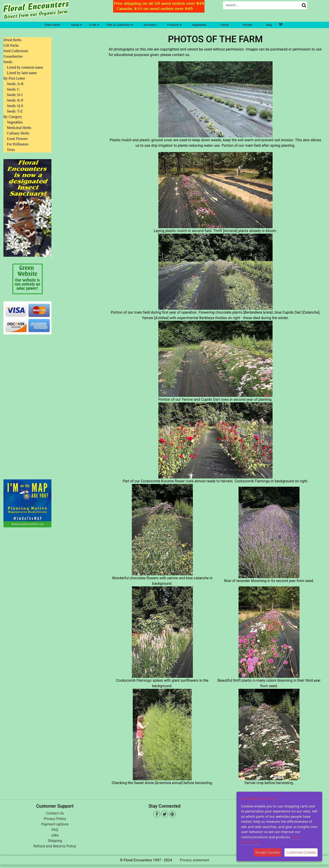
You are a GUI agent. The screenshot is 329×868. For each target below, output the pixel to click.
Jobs (55, 835)
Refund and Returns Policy (55, 846)
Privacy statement (194, 860)
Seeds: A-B (15, 84)
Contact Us (55, 813)
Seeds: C (13, 89)
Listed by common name (25, 67)
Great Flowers (17, 139)
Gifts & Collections (120, 25)
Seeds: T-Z (15, 111)
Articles (247, 25)
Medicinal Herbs (19, 128)
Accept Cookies (267, 852)
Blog (269, 25)
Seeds (76, 25)
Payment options (55, 824)
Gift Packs (11, 45)
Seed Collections (16, 51)
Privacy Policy (55, 819)
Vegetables (199, 25)
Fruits (94, 25)
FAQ (55, 830)
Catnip (225, 25)
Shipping (55, 841)
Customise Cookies (301, 852)
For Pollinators (18, 144)
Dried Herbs (52, 25)
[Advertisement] (27, 404)
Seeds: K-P (15, 100)
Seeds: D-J (15, 95)
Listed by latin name (22, 73)
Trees (11, 150)
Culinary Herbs (18, 133)
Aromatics (150, 25)
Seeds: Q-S (15, 106)
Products (174, 25)
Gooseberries (13, 56)
